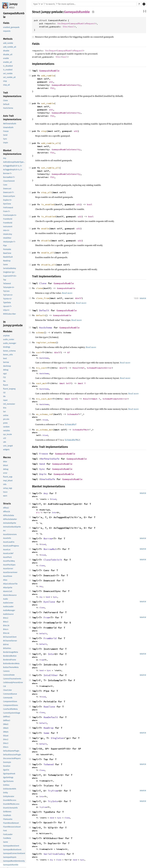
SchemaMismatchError (99, 368)
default (41, 315)
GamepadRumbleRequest (82, 23)
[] (145, 11)
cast (39, 352)
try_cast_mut (44, 399)
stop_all (46, 192)
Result (76, 368)
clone (39, 288)
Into (54, 512)
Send (42, 464)
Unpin (43, 474)
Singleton (57, 738)
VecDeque (63, 23)
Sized (45, 420)
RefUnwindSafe (50, 459)
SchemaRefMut (80, 430)
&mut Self (65, 383)
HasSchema (46, 328)
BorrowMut (50, 549)
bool (72, 27)
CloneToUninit (53, 560)
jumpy (13, 4)
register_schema (46, 342)
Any (46, 493)
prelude (57, 12)
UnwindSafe (48, 479)
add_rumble (48, 76)
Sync (42, 469)
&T (69, 352)
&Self (78, 298)
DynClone (49, 602)
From (46, 617)
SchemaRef (73, 414)
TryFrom (53, 791)
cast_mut (41, 383)
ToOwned (49, 764)
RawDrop (49, 728)
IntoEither (51, 675)
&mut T (82, 383)
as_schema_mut (44, 430)
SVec (65, 27)
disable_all (48, 265)
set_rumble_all (50, 168)
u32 (51, 82)
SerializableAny (54, 854)
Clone (43, 283)
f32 (52, 88)
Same (46, 733)
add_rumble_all (50, 143)
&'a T (39, 512)
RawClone (49, 707)
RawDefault (51, 717)
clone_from (42, 298)
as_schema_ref (44, 414)
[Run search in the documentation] (84, 4)
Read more (67, 293)
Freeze (44, 454)
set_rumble (48, 103)
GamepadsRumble (77, 12)
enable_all (48, 253)
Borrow (48, 538)
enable (45, 228)
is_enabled (48, 204)
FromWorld (50, 638)
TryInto (53, 801)
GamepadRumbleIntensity (66, 85)
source (143, 298)
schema (40, 332)
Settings (144, 4)
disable (46, 241)
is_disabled (48, 216)
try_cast (41, 368)
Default (44, 310)
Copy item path (93, 12)
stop (44, 131)
